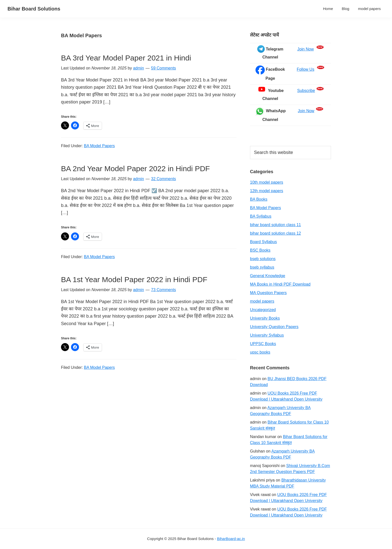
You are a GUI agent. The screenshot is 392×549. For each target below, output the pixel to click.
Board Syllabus (263, 242)
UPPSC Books (263, 344)
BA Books (259, 199)
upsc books (260, 352)
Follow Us (305, 69)
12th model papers (267, 191)
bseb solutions (263, 259)
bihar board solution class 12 (275, 233)
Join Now (305, 49)
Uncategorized (263, 310)
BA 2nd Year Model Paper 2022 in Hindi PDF (135, 169)
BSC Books (260, 250)
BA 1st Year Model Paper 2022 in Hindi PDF (134, 279)
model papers (262, 301)
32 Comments (163, 179)
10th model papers (267, 182)
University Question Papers (274, 327)
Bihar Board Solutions (34, 9)
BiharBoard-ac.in (231, 539)
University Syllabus (267, 335)
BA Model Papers (99, 146)
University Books (265, 318)
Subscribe (306, 91)
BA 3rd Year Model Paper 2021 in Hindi (126, 58)
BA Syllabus (261, 216)
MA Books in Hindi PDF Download (280, 284)
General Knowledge (268, 276)
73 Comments (163, 290)
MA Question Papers (268, 293)
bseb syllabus (262, 267)
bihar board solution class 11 (275, 225)
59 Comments (163, 68)
